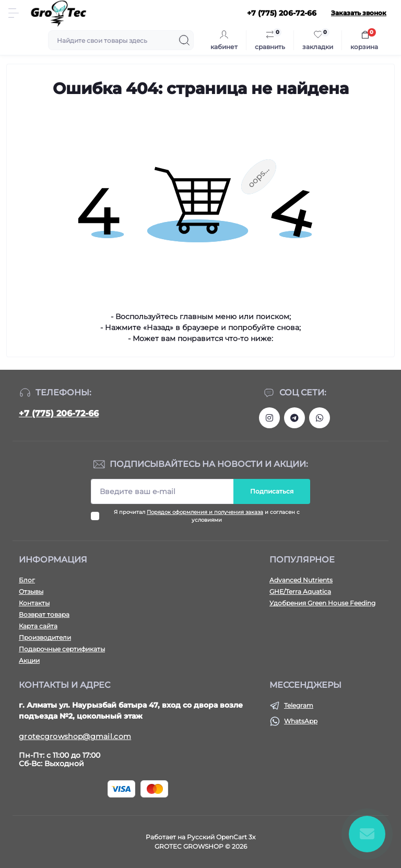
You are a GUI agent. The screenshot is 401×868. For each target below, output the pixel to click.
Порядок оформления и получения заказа (205, 512)
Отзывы (31, 591)
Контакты (34, 603)
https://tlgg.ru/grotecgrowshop (294, 418)
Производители (45, 637)
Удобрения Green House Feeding (322, 603)
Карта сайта (38, 626)
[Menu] (14, 13)
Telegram (299, 705)
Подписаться (272, 491)
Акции (29, 660)
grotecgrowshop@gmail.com (75, 736)
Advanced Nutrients (301, 580)
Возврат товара (44, 614)
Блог (27, 580)
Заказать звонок (359, 13)
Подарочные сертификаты (62, 649)
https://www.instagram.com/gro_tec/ (269, 418)
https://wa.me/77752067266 (320, 418)
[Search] (184, 40)
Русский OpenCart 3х (221, 837)
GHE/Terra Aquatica (300, 591)
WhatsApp (301, 721)
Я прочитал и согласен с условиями (207, 516)
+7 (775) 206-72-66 (59, 413)
